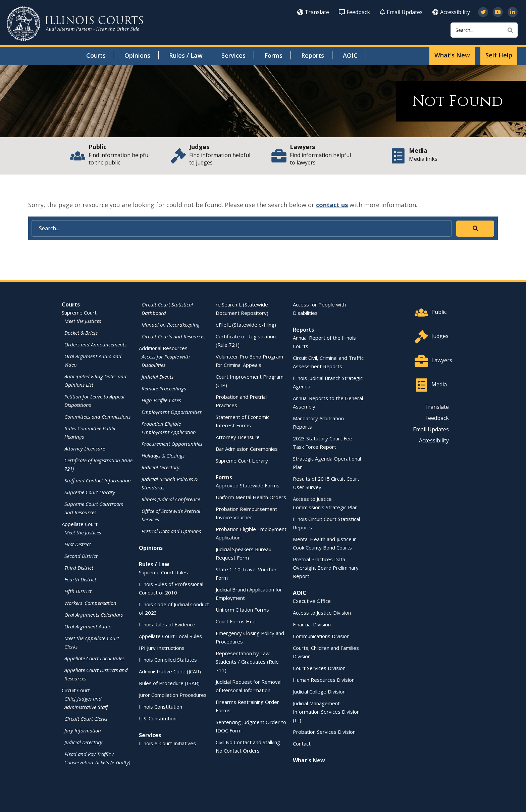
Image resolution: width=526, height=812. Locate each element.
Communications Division (321, 636)
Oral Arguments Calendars (94, 615)
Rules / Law (186, 55)
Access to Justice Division (322, 613)
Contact (302, 744)
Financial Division (312, 624)
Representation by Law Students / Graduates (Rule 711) (247, 662)
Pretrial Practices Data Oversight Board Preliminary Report (326, 568)
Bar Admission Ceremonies (247, 449)
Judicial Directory (83, 742)
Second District (81, 556)
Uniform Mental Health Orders (251, 497)
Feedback (354, 12)
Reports (313, 55)
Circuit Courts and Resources (173, 336)
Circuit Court (76, 690)
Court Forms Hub (236, 621)
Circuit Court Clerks (86, 719)
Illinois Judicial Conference (171, 499)
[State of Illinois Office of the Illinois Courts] (75, 24)
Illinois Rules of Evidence (167, 624)
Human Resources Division (324, 680)
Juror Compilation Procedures (173, 695)
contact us (332, 205)
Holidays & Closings (163, 456)
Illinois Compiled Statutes (168, 660)
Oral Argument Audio (88, 626)
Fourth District (80, 579)
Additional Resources (163, 348)
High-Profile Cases (161, 400)
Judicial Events (157, 377)
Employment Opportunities (172, 412)
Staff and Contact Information (98, 480)
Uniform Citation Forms (242, 610)
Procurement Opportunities (172, 444)
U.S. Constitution (158, 718)
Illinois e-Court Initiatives (167, 743)
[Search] (484, 30)
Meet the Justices (83, 321)
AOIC (350, 55)
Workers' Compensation (90, 603)
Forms (273, 55)
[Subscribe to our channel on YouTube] (498, 12)
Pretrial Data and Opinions (171, 531)
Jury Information (83, 730)
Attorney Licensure (85, 448)
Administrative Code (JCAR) (170, 671)
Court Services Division (319, 668)
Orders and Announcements (95, 344)
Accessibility (451, 12)
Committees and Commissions (97, 417)
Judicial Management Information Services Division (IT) (326, 712)
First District (78, 544)
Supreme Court (79, 313)
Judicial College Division (319, 691)
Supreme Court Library (90, 492)
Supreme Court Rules (163, 572)
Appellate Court (80, 524)
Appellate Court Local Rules (94, 658)
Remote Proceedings (164, 388)
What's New (452, 55)
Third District (79, 568)
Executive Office (312, 601)
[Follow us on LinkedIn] (513, 12)
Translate (313, 12)
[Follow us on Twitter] (483, 12)
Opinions (137, 55)
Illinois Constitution (161, 707)
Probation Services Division (324, 732)
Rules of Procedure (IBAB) (169, 683)
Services (233, 55)
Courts (96, 55)
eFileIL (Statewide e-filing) (246, 325)
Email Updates (401, 12)
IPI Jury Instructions (162, 648)
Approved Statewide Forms (248, 485)
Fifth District (78, 591)
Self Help (499, 55)
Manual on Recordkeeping (171, 325)
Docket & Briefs (81, 333)
